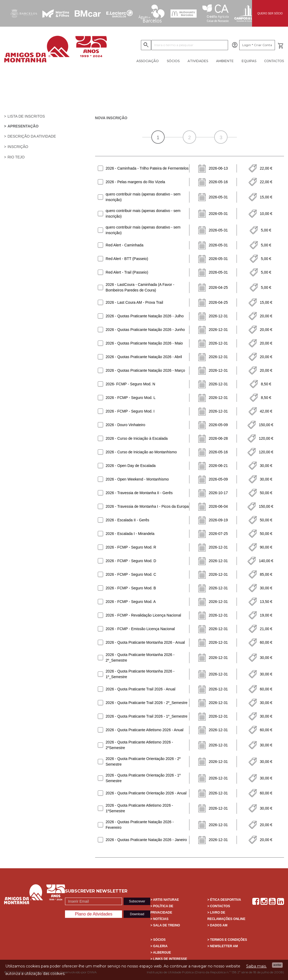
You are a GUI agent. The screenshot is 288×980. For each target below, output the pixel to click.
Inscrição (18, 147)
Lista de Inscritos (26, 116)
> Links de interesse (169, 959)
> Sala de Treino (165, 925)
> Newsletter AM (223, 946)
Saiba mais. (256, 966)
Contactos (274, 61)
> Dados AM (217, 925)
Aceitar (277, 965)
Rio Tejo (16, 157)
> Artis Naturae (165, 900)
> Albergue (161, 953)
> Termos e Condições (227, 940)
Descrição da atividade (32, 136)
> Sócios (158, 940)
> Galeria (159, 946)
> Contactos (219, 906)
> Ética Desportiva (224, 900)
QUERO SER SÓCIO (270, 13)
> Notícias (159, 919)
